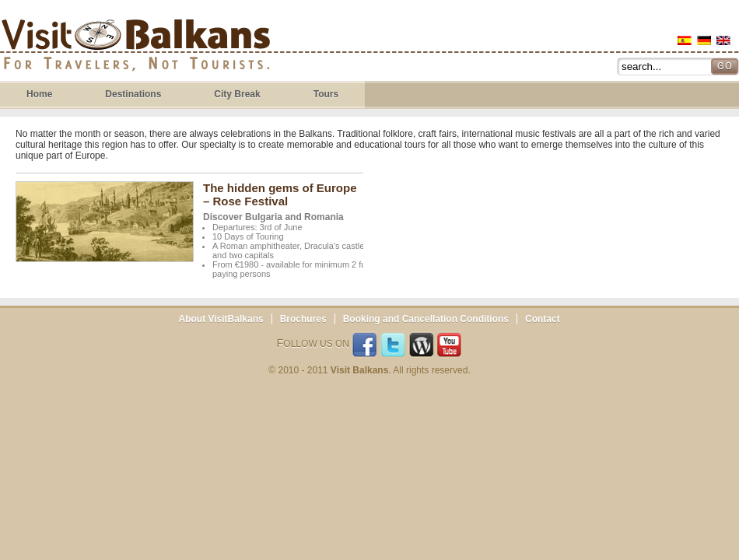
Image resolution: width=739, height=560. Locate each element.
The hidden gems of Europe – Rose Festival (280, 194)
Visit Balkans (136, 47)
